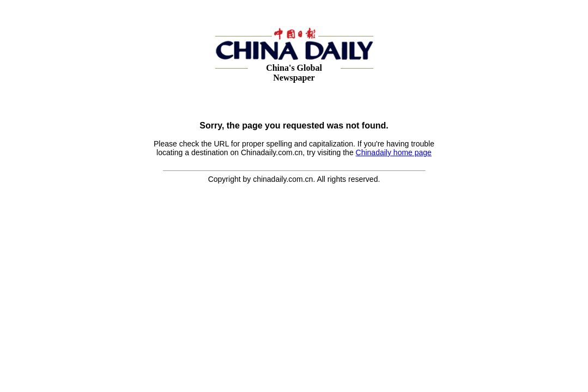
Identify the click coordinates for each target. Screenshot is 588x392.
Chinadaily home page (394, 152)
